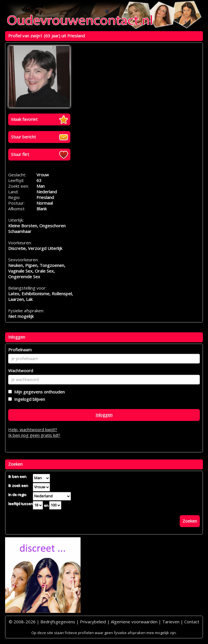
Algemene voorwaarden (134, 622)
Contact (192, 622)
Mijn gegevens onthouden (38, 392)
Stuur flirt (20, 154)
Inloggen (104, 415)
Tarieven (171, 622)
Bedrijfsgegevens (58, 622)
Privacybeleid (93, 622)
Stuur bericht (23, 137)
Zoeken (190, 521)
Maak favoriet (24, 119)
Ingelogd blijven (28, 399)
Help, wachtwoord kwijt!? (33, 429)
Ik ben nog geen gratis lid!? (34, 435)
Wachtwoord (21, 371)
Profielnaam (20, 350)
